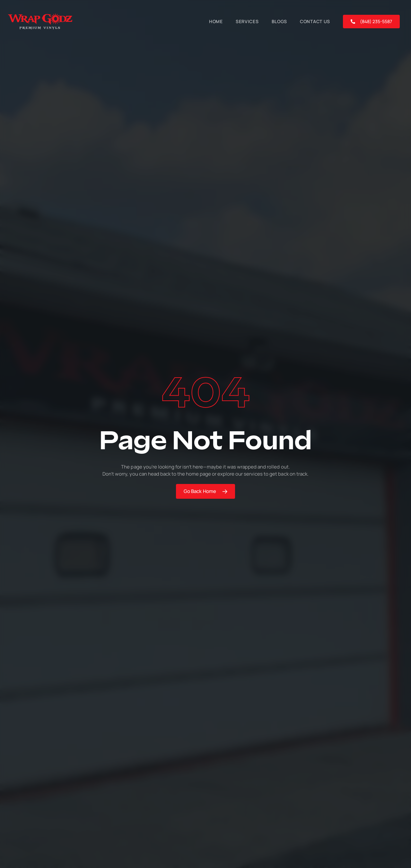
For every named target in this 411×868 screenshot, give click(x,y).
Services (247, 21)
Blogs (280, 21)
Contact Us (315, 21)
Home (216, 21)
